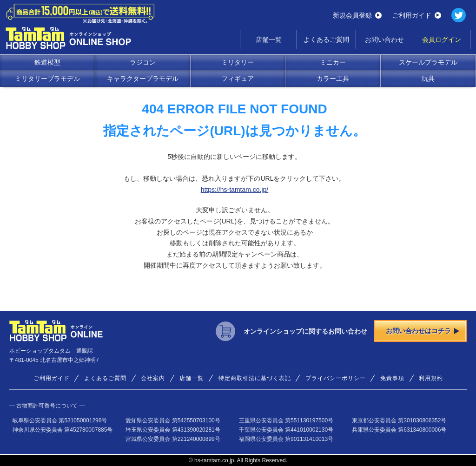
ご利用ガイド (417, 15)
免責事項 (392, 378)
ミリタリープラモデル (47, 79)
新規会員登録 (357, 15)
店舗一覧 (269, 39)
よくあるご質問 (326, 39)
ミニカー (333, 62)
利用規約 (431, 378)
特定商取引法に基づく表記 (255, 378)
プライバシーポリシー (336, 378)
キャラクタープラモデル (143, 79)
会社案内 (153, 378)
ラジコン (143, 62)
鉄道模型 (47, 62)
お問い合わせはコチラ (423, 331)
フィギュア (238, 79)
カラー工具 (333, 79)
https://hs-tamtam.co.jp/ (235, 190)
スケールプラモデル (428, 62)
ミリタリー (238, 62)
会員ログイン (442, 39)
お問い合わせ (384, 39)
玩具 (428, 79)
